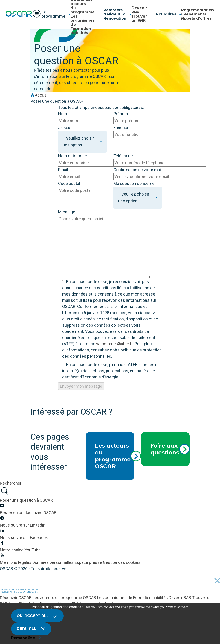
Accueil (39, 95)
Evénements (194, 14)
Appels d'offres (196, 18)
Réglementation (198, 10)
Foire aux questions (170, 449)
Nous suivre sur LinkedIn (55, 427)
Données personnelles (53, 562)
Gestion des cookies (122, 562)
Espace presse (89, 562)
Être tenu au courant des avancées (66, 420)
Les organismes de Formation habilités (133, 598)
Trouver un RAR (139, 18)
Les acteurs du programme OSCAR (115, 456)
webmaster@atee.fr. (115, 344)
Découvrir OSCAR (16, 598)
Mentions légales (16, 562)
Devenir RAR (139, 10)
